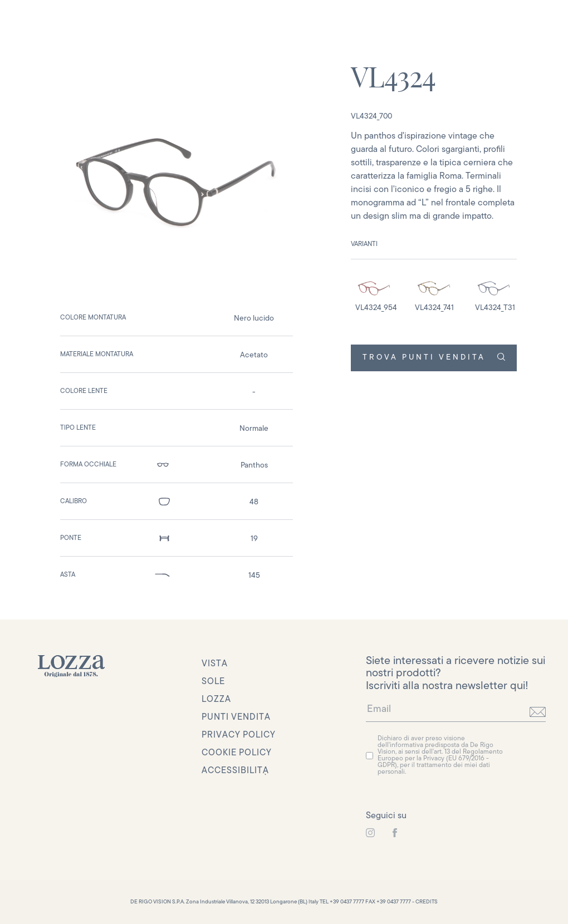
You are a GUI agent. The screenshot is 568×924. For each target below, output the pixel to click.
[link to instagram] (370, 833)
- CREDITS (425, 902)
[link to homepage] (71, 666)
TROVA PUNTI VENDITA (434, 357)
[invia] (538, 712)
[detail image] (374, 293)
